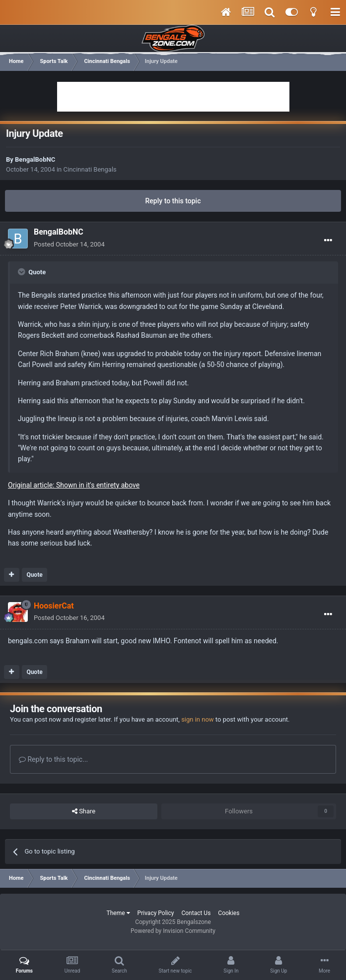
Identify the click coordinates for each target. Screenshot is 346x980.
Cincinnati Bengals (90, 169)
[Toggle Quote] (22, 272)
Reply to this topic (173, 201)
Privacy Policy (156, 913)
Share (84, 811)
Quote (34, 575)
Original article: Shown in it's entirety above (74, 485)
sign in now (198, 719)
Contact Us (196, 913)
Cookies (229, 913)
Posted (69, 244)
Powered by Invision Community (173, 931)
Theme (118, 913)
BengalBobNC (35, 159)
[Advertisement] (173, 97)
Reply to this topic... (53, 759)
